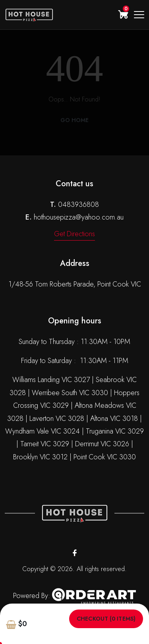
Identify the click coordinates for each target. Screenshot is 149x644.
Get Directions (74, 234)
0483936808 (78, 204)
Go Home (75, 120)
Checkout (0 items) (106, 619)
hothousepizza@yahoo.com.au (79, 217)
